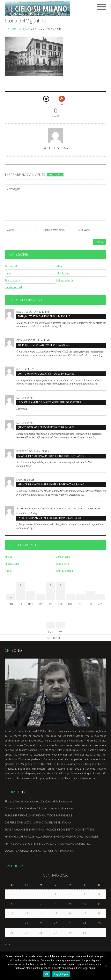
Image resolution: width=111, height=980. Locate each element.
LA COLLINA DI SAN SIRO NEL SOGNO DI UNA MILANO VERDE (50, 518)
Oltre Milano (63, 273)
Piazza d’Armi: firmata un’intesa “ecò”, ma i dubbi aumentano (39, 801)
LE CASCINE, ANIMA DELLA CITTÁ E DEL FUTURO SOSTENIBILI (50, 402)
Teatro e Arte (12, 280)
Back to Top (54, 638)
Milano (59, 266)
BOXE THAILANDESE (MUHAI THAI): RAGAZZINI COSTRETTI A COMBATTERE (49, 830)
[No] (106, 966)
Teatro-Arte (62, 564)
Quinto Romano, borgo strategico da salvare (46, 374)
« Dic (7, 944)
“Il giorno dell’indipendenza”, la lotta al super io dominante (39, 808)
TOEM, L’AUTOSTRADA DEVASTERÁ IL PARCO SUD (44, 316)
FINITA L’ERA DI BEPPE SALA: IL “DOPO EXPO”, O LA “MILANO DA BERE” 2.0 (48, 844)
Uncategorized (13, 287)
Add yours (55, 175)
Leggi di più (61, 974)
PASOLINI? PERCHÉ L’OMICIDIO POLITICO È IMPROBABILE (38, 815)
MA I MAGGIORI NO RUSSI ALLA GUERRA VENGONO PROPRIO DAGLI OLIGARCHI (51, 837)
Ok (47, 974)
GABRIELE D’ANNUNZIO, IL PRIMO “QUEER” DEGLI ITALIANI (38, 822)
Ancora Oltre (12, 266)
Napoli (8, 273)
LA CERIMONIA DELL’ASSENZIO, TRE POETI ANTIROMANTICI (40, 851)
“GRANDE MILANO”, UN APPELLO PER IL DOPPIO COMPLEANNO (51, 456)
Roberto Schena (17, 29)
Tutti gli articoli (64, 280)
